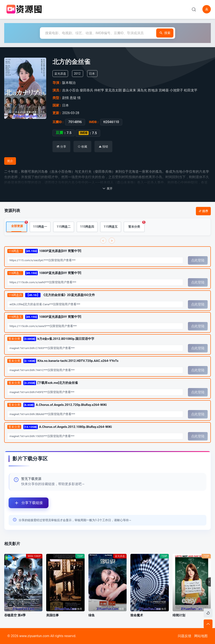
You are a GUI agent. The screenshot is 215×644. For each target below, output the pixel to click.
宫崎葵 (164, 90)
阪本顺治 (69, 83)
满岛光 (142, 90)
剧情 (66, 98)
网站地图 (201, 636)
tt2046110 (111, 122)
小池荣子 (176, 90)
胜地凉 (153, 90)
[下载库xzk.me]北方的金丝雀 (43, 383)
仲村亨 (99, 90)
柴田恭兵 (87, 90)
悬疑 (73, 98)
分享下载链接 (26, 503)
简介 (10, 161)
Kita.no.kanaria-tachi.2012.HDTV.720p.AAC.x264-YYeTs (63, 361)
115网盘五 (111, 227)
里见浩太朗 (113, 90)
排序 (203, 211)
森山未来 (129, 90)
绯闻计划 (179, 615)
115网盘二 (64, 227)
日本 (92, 74)
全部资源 (19, 225)
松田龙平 (191, 90)
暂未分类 (136, 225)
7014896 (75, 122)
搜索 (160, 33)
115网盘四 (87, 227)
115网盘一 (40, 227)
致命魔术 (137, 615)
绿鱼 (92, 615)
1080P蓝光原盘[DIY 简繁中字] (44, 251)
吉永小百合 (71, 90)
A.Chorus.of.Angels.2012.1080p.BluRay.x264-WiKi (60, 427)
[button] (208, 582)
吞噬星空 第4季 (15, 615)
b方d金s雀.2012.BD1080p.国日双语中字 (51, 339)
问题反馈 (185, 636)
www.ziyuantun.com (34, 636)
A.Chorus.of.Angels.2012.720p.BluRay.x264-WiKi (57, 405)
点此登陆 (198, 260)
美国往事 (52, 615)
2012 (77, 74)
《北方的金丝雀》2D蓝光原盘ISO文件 (51, 295)
